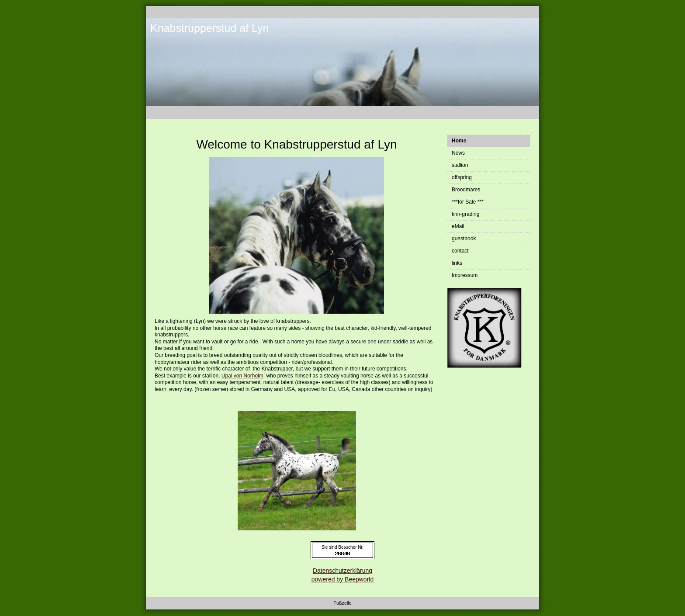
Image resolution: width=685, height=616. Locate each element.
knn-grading (465, 214)
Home (459, 141)
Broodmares (466, 190)
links (457, 263)
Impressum (465, 275)
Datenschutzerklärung (342, 571)
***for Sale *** (468, 202)
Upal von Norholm (242, 376)
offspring (462, 177)
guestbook (464, 239)
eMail (458, 226)
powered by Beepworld (342, 579)
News (458, 153)
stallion (460, 165)
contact (460, 251)
